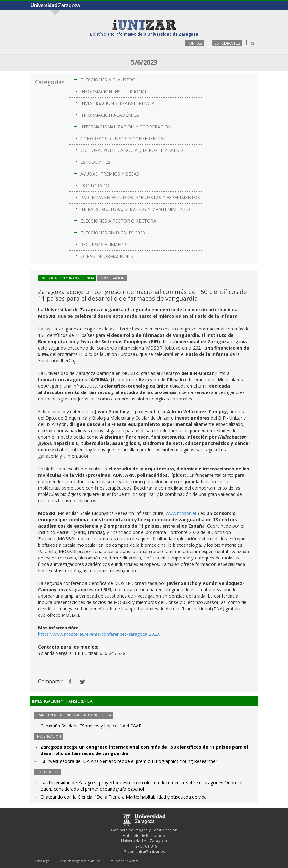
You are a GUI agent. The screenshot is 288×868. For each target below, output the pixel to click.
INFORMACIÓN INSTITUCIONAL (114, 91)
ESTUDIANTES (227, 43)
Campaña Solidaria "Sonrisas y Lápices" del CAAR (91, 726)
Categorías (50, 82)
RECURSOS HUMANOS (104, 244)
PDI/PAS (194, 43)
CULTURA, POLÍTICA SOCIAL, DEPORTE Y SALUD (132, 150)
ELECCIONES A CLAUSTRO (108, 80)
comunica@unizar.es (146, 852)
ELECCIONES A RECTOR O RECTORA (118, 221)
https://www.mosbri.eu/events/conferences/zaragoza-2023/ (99, 634)
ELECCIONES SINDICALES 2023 (113, 233)
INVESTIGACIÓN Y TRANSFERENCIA (117, 103)
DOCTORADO (95, 186)
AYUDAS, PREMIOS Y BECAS (110, 174)
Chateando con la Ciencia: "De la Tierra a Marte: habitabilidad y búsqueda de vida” (124, 797)
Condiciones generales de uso (80, 861)
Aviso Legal (42, 861)
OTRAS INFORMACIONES (107, 256)
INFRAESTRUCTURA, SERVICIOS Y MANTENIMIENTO (135, 209)
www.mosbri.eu (182, 513)
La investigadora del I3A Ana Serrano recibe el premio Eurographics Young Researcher (129, 761)
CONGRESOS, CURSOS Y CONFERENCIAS (123, 139)
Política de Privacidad (124, 861)
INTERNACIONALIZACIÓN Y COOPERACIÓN (126, 127)
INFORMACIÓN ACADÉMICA (110, 115)
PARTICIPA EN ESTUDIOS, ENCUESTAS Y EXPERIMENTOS (140, 197)
